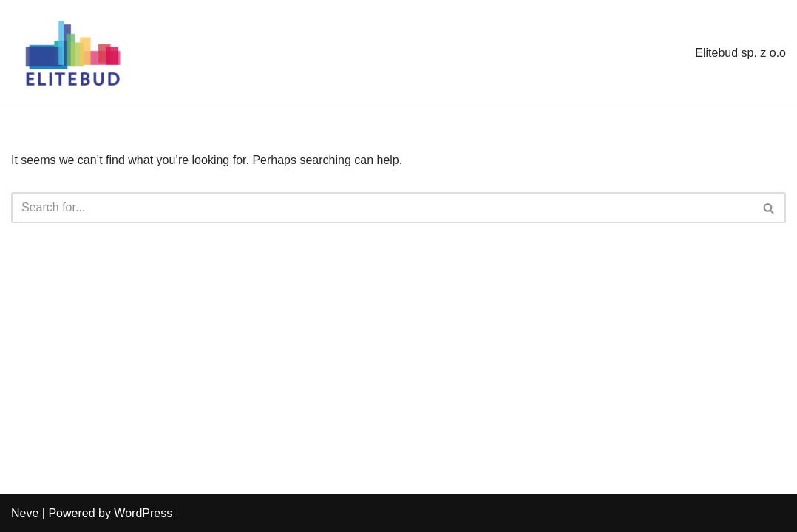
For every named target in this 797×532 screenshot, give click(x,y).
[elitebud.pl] (72, 53)
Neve (25, 513)
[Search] (382, 208)
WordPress (143, 513)
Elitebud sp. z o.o (740, 53)
